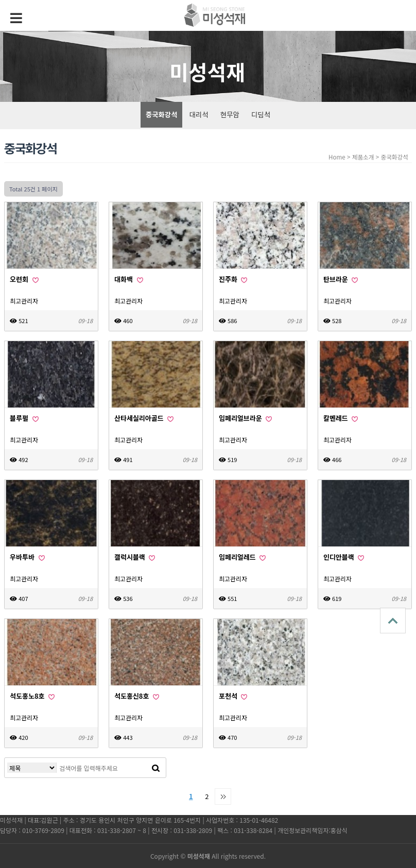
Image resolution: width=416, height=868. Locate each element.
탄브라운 (341, 279)
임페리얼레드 (242, 557)
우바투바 (27, 557)
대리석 (199, 114)
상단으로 (393, 621)
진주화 (233, 279)
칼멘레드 (341, 418)
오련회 (24, 279)
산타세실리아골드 (144, 418)
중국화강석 (161, 114)
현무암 (230, 114)
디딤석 (261, 114)
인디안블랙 (344, 557)
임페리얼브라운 (245, 418)
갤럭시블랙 (135, 557)
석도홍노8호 (32, 696)
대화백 (128, 279)
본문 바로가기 (0, 0)
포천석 (233, 696)
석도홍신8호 (137, 696)
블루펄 (24, 418)
